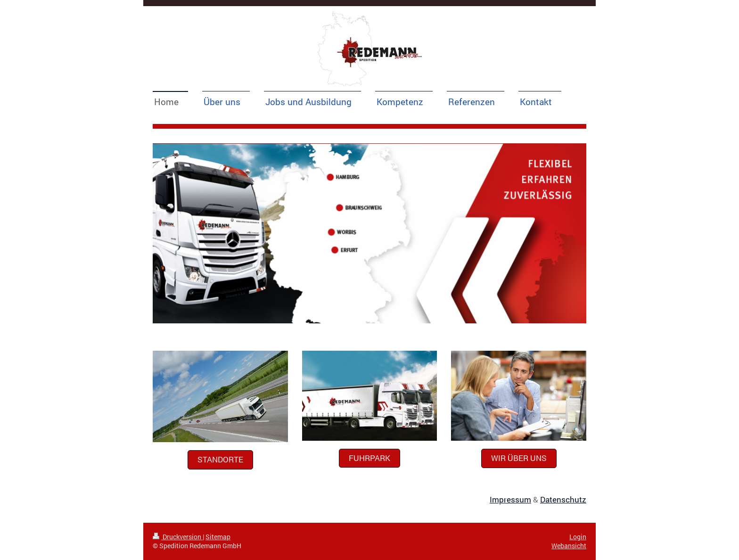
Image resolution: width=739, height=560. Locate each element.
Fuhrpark (369, 458)
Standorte (220, 459)
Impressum (510, 499)
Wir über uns (519, 458)
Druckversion (178, 537)
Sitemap (218, 537)
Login (578, 537)
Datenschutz (563, 499)
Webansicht (569, 546)
